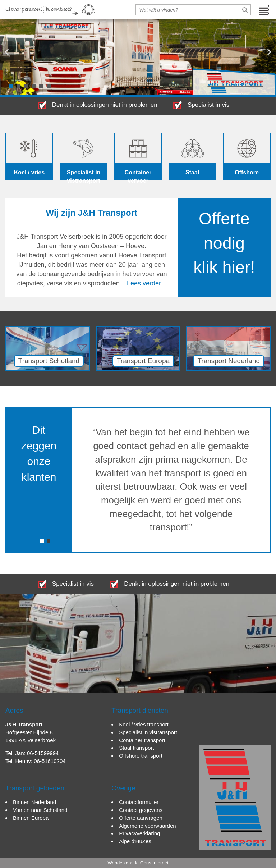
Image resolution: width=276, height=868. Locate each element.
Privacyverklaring (139, 833)
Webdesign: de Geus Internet (138, 863)
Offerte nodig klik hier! (224, 243)
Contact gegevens (141, 810)
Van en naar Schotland (40, 810)
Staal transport (137, 748)
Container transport (142, 740)
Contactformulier (139, 802)
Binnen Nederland (34, 802)
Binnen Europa (31, 818)
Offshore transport (141, 756)
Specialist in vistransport (148, 732)
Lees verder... (146, 283)
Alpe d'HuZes (135, 841)
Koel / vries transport (144, 724)
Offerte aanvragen (141, 818)
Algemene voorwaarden (147, 826)
